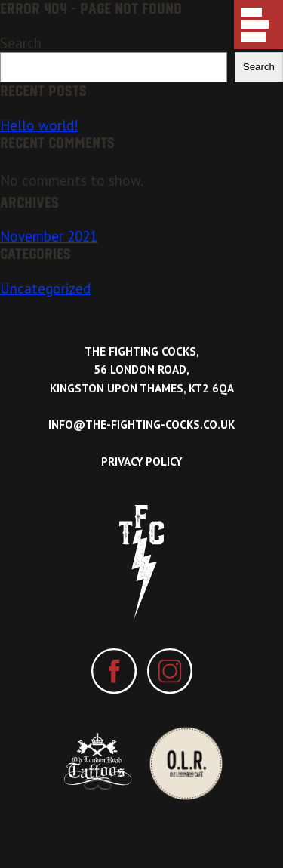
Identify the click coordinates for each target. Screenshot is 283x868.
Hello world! (39, 125)
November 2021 (49, 236)
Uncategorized (45, 288)
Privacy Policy (141, 462)
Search (21, 43)
